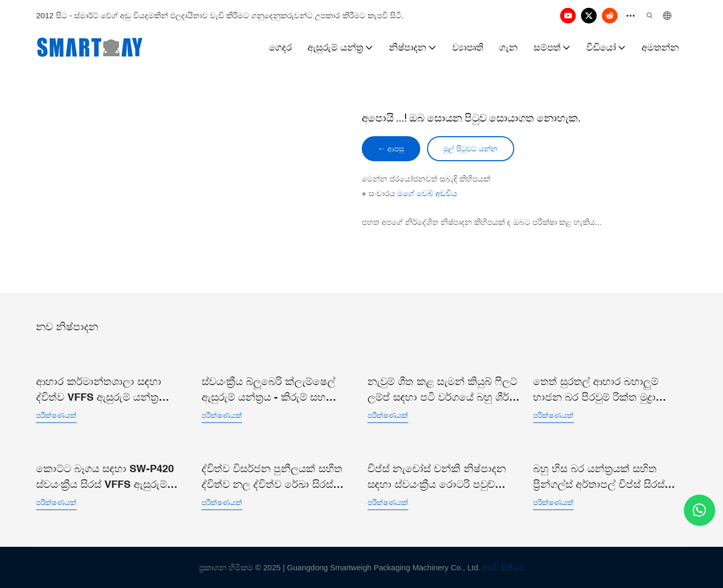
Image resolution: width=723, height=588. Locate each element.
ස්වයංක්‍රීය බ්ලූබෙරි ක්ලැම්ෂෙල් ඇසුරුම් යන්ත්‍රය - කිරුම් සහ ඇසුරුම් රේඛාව (268, 389)
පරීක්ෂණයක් (56, 415)
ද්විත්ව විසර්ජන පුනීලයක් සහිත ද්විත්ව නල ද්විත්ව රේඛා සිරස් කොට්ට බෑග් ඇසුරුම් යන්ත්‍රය (272, 477)
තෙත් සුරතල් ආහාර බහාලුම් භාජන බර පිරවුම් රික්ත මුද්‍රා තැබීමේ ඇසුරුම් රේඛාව (596, 389)
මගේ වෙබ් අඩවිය (427, 194)
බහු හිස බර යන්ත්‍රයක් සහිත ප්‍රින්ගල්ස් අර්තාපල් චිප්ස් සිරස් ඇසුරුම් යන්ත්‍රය (599, 477)
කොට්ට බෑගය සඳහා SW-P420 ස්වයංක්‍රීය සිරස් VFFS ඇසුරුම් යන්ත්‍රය (105, 477)
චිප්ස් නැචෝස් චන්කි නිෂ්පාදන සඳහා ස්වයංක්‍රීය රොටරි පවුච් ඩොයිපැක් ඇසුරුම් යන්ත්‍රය (437, 477)
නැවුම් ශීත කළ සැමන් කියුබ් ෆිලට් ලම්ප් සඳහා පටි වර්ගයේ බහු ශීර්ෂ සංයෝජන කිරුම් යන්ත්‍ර (442, 389)
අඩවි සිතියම (503, 567)
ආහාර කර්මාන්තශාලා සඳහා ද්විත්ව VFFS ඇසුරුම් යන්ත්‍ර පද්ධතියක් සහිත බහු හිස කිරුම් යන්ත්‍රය (106, 389)
